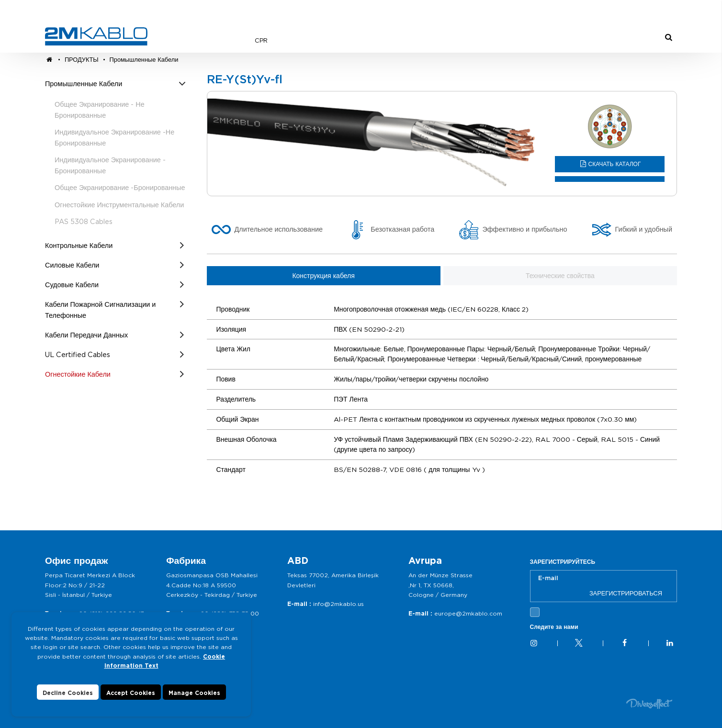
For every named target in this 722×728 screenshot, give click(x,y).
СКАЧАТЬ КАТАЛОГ (615, 164)
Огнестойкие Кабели (78, 374)
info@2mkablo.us (338, 604)
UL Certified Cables (78, 354)
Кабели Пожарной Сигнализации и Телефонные (100, 310)
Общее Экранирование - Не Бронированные (100, 110)
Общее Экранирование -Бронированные (120, 187)
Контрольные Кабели (79, 245)
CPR (261, 40)
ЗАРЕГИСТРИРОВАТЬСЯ (626, 593)
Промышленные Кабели (144, 60)
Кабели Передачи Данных (86, 335)
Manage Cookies (194, 693)
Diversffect (649, 703)
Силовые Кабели (72, 265)
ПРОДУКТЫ (83, 60)
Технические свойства (560, 276)
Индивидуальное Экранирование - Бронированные (110, 165)
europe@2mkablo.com (468, 613)
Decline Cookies (68, 693)
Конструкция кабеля (323, 276)
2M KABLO (96, 36)
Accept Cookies (131, 693)
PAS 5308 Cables (84, 221)
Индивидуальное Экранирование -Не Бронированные (114, 137)
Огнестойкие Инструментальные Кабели (119, 205)
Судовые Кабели (72, 285)
